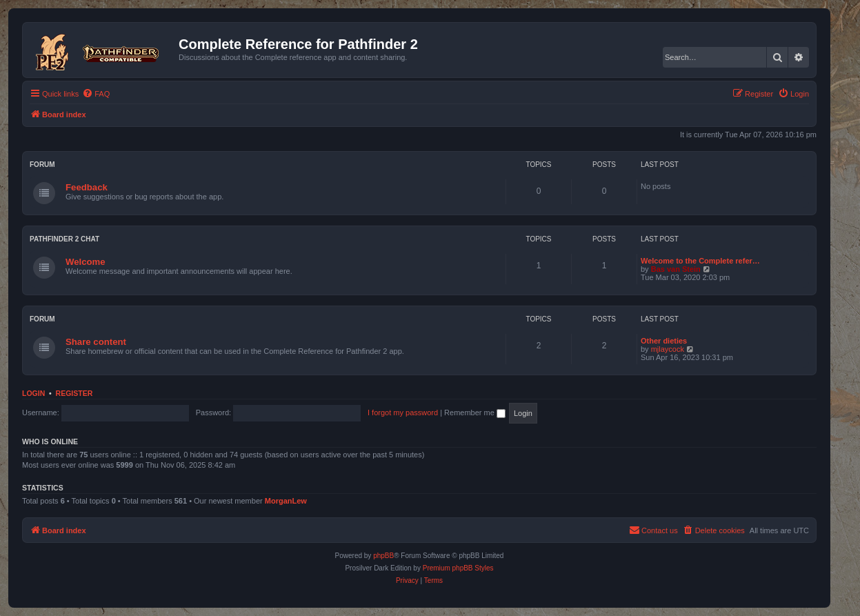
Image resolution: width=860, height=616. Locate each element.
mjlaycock (668, 349)
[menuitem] (96, 94)
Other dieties (664, 341)
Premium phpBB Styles (458, 568)
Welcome (86, 262)
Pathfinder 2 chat (64, 239)
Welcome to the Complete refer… (700, 261)
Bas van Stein (676, 269)
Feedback (87, 187)
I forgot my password (403, 413)
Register (74, 393)
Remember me (475, 413)
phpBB (383, 556)
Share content (96, 342)
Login (33, 393)
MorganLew (286, 501)
